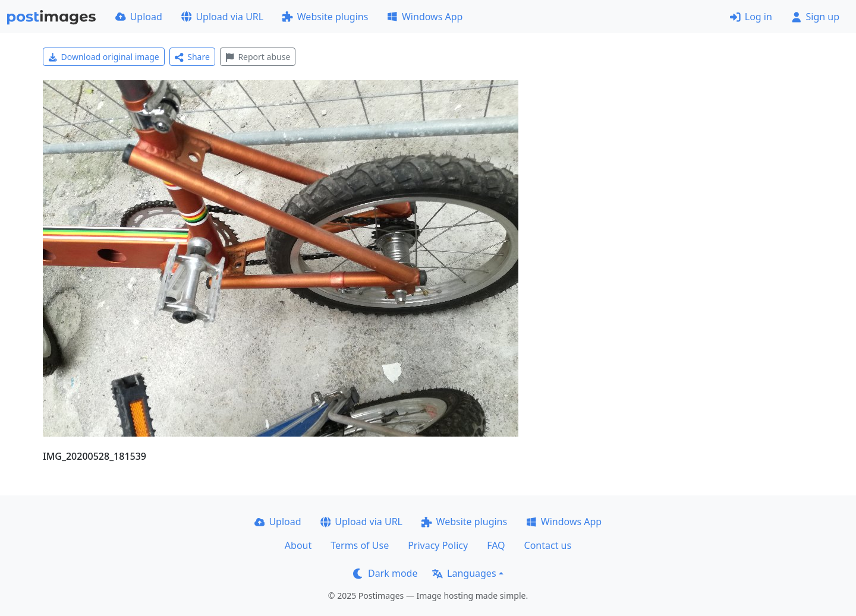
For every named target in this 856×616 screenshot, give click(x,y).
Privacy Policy (438, 545)
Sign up (815, 17)
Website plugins (325, 17)
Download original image (104, 57)
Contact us (548, 545)
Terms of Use (360, 545)
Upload (139, 17)
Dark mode (385, 573)
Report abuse (258, 57)
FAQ (496, 545)
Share (192, 57)
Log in (751, 17)
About (298, 545)
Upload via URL (222, 17)
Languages (464, 573)
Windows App (425, 17)
